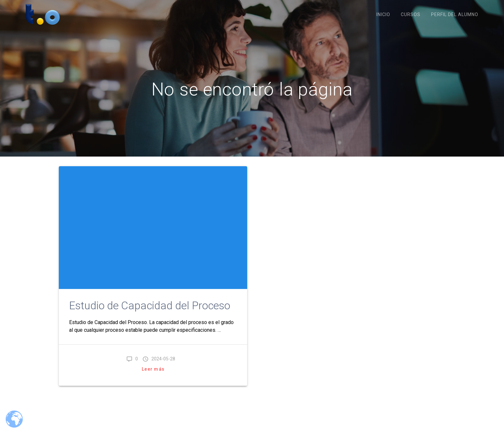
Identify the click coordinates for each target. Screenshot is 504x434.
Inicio (383, 14)
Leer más (153, 369)
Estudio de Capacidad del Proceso (150, 306)
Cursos (411, 14)
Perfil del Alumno (455, 14)
